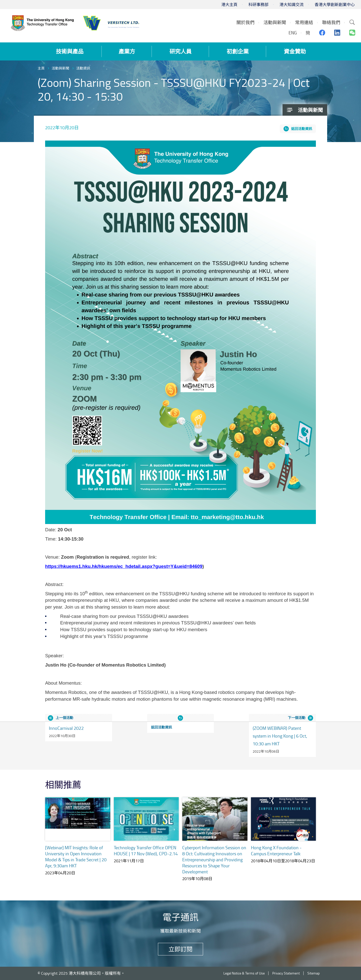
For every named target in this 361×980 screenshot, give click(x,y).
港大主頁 (229, 5)
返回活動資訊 (302, 129)
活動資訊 (83, 68)
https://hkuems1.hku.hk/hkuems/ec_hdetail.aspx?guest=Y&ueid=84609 (124, 566)
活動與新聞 (60, 68)
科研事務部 (258, 5)
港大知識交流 (292, 5)
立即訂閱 (180, 949)
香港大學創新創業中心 (335, 5)
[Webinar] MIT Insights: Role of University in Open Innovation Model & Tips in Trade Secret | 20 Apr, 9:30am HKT (76, 857)
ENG (293, 33)
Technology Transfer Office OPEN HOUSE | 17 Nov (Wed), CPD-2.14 (146, 851)
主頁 (41, 68)
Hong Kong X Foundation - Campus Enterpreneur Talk (276, 851)
